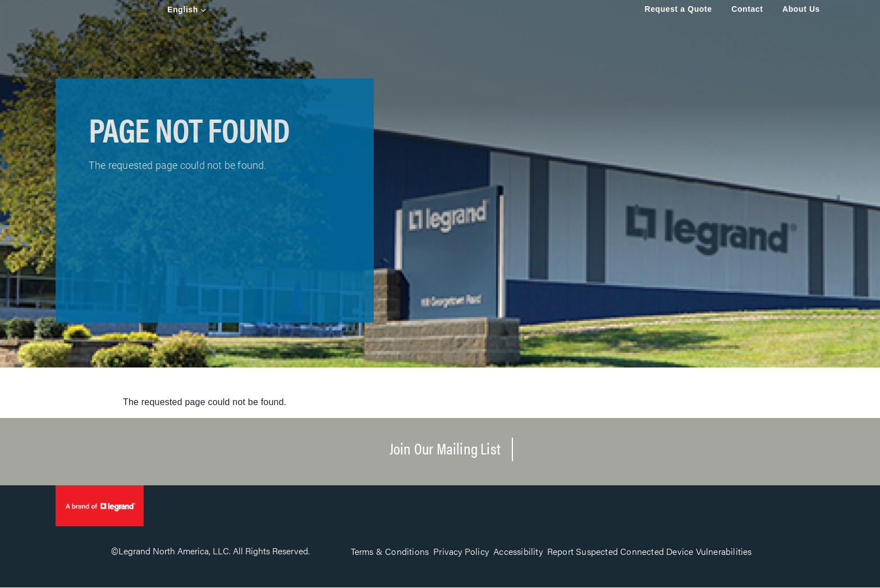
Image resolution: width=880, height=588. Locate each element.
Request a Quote (678, 9)
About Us (801, 9)
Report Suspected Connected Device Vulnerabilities (650, 551)
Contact (747, 9)
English (183, 10)
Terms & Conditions (390, 551)
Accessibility (518, 551)
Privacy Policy (461, 551)
